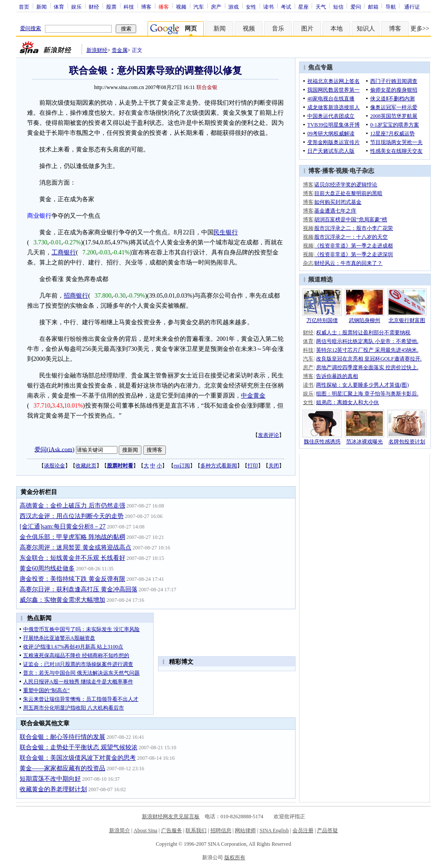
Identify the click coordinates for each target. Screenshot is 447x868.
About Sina (145, 830)
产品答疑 (327, 830)
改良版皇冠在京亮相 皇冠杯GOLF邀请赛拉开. (369, 359)
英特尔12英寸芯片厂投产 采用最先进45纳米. (367, 350)
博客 (146, 7)
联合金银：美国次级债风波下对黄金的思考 (78, 758)
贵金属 (120, 50)
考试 (286, 7)
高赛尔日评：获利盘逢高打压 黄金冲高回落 (79, 589)
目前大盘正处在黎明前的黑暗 (348, 193)
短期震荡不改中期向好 (50, 779)
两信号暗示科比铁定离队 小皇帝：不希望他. (367, 341)
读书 (268, 7)
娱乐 (76, 7)
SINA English (274, 830)
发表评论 (268, 435)
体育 (59, 7)
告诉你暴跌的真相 (337, 376)
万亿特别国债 (322, 320)
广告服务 (172, 830)
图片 (307, 29)
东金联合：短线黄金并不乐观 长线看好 (72, 558)
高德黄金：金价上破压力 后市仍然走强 (72, 506)
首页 (24, 7)
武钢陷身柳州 (364, 320)
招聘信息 (221, 830)
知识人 (366, 29)
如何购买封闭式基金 (338, 202)
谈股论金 (55, 466)
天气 (321, 7)
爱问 (356, 7)
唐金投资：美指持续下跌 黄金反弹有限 (72, 579)
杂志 (308, 263)
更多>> (420, 29)
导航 (391, 7)
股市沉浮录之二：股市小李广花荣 (354, 228)
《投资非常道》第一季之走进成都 (354, 246)
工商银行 (64, 252)
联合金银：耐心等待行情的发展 (62, 737)
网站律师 (245, 830)
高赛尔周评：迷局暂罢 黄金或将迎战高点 (76, 547)
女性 (251, 7)
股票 (111, 7)
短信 (338, 7)
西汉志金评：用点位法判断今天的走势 (72, 516)
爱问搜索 (31, 28)
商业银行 (39, 216)
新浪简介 (120, 830)
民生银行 (226, 232)
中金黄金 (253, 396)
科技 (129, 7)
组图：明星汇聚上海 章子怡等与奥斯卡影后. (367, 394)
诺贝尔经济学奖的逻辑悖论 (346, 185)
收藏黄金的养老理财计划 (53, 789)
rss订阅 (182, 466)
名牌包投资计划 (407, 442)
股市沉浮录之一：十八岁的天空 (351, 237)
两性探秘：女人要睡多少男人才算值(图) (362, 385)
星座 (303, 7)
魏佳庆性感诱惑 (322, 442)
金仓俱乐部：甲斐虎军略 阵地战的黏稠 (72, 537)
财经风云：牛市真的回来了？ (348, 263)
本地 (337, 29)
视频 (181, 7)
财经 (94, 7)
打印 (253, 466)
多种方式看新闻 (219, 466)
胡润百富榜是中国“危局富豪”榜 (351, 220)
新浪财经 (97, 50)
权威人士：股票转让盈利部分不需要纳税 (363, 333)
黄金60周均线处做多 (47, 568)
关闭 (274, 466)
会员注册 (303, 830)
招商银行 (76, 296)
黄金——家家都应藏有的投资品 (62, 768)
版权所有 (235, 858)
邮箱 (373, 7)
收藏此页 (86, 466)
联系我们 (196, 830)
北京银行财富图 (407, 320)
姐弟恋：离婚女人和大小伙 (347, 402)
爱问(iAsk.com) (54, 449)
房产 (216, 7)
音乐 (278, 29)
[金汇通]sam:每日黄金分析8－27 (63, 527)
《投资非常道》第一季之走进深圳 (354, 254)
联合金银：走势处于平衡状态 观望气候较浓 (79, 747)
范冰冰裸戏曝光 (364, 442)
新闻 (41, 7)
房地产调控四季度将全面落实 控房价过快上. (367, 367)
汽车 (199, 7)
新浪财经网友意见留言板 (171, 817)
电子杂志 (362, 171)
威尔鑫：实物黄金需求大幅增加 (62, 600)
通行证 (412, 7)
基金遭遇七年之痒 (335, 211)
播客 (328, 171)
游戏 (234, 7)
